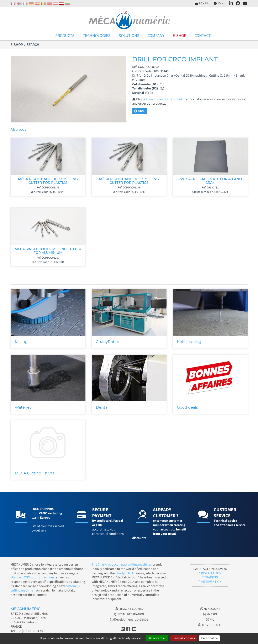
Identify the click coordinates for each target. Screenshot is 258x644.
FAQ (210, 620)
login (149, 99)
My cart (210, 614)
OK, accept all (157, 638)
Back (139, 111)
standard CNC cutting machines (32, 577)
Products (65, 36)
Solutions (129, 36)
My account (210, 609)
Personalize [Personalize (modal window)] (209, 638)
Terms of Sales (210, 625)
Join (218, 4)
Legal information (129, 614)
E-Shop (180, 36)
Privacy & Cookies (129, 609)
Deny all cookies (184, 638)
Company (156, 36)
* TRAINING (210, 577)
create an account (170, 99)
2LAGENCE (141, 620)
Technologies (97, 36)
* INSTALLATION (210, 573)
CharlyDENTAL (126, 573)
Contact (203, 36)
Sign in (201, 4)
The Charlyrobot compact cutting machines (122, 565)
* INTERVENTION (210, 582)
